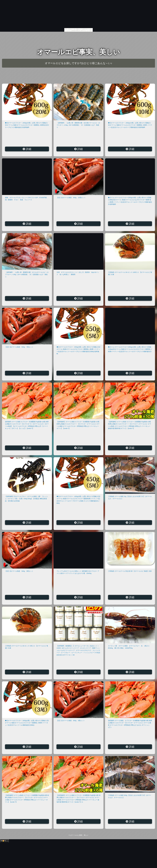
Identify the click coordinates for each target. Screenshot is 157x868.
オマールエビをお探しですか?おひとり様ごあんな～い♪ (78, 63)
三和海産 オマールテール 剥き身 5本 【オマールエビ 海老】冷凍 (130, 571)
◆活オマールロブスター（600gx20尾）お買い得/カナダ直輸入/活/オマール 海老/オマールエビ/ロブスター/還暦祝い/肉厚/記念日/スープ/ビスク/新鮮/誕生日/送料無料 (27, 125)
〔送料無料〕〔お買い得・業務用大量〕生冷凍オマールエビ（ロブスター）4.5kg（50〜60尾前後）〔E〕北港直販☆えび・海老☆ (78, 125)
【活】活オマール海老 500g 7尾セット (19, 347)
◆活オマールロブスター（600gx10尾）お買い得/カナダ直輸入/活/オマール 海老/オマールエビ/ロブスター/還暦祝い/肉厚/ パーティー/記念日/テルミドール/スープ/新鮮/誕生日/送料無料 (130, 125)
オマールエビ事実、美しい (78, 52)
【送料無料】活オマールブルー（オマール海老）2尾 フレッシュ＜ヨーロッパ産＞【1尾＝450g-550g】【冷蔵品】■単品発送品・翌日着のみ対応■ (26, 499)
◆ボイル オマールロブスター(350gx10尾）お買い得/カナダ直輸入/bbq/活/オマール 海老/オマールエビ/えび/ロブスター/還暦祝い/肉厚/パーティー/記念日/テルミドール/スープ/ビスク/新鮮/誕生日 (130, 349)
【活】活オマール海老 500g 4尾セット (71, 721)
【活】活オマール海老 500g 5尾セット (19, 571)
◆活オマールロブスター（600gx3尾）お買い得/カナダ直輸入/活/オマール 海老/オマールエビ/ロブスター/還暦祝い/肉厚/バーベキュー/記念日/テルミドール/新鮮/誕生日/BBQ (27, 723)
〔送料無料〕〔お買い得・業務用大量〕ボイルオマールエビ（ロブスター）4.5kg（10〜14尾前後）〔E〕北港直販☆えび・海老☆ (27, 274)
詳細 (27, 149)
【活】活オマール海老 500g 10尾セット (71, 198)
